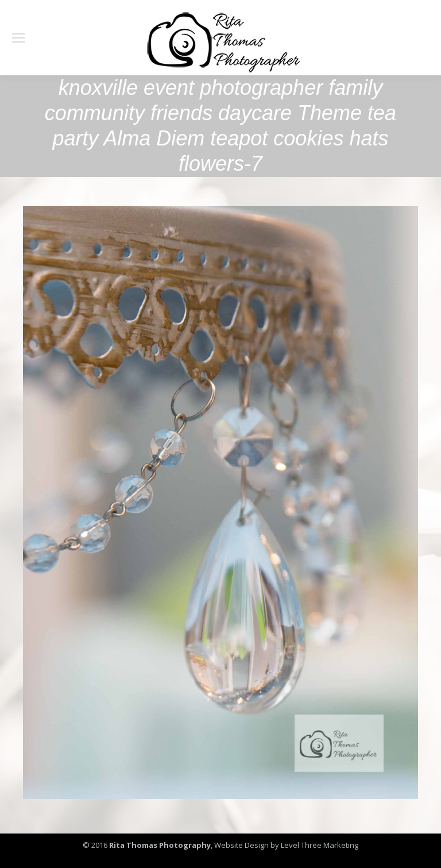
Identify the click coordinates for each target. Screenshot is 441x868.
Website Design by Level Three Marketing (285, 845)
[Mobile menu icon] (18, 38)
